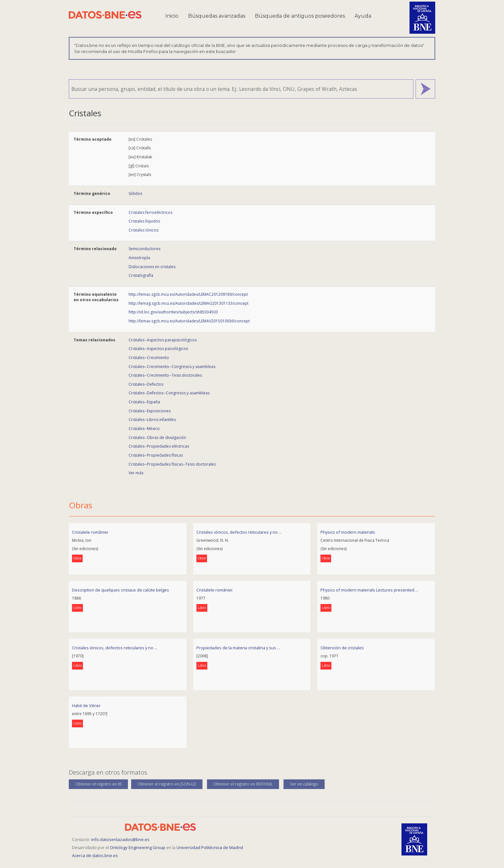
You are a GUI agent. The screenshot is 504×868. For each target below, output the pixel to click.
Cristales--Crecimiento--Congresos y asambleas (172, 367)
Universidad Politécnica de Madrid (210, 847)
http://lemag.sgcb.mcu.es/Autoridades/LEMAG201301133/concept (189, 303)
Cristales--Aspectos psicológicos (158, 349)
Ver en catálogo (304, 784)
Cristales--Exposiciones (150, 411)
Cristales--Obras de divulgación (157, 438)
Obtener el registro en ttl (98, 784)
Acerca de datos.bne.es (95, 855)
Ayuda (363, 16)
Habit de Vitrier (86, 706)
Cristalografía (141, 275)
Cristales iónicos (144, 230)
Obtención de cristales (342, 648)
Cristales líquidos (144, 221)
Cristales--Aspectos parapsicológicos (163, 340)
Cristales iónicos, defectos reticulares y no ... (239, 532)
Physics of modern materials (348, 532)
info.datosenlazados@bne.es (120, 839)
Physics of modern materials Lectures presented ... (369, 590)
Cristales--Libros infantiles (152, 420)
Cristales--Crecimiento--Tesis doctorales (165, 375)
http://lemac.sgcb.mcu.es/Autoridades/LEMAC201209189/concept (188, 294)
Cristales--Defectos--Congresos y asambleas (169, 393)
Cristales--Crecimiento (149, 358)
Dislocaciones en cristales (152, 267)
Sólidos (135, 193)
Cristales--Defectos (146, 384)
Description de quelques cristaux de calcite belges (121, 590)
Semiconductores (144, 249)
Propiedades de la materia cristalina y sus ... (238, 648)
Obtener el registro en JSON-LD (167, 784)
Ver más (136, 473)
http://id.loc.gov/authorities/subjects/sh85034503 (173, 312)
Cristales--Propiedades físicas (156, 455)
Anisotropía (139, 258)
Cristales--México (144, 429)
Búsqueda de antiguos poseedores (300, 16)
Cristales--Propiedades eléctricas (159, 446)
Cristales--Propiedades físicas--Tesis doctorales (172, 464)
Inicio (172, 16)
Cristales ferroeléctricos (150, 212)
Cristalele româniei (90, 532)
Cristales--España (144, 402)
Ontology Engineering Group (138, 847)
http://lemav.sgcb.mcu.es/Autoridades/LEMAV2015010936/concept (189, 321)
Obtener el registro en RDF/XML (243, 784)
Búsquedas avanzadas (217, 16)
